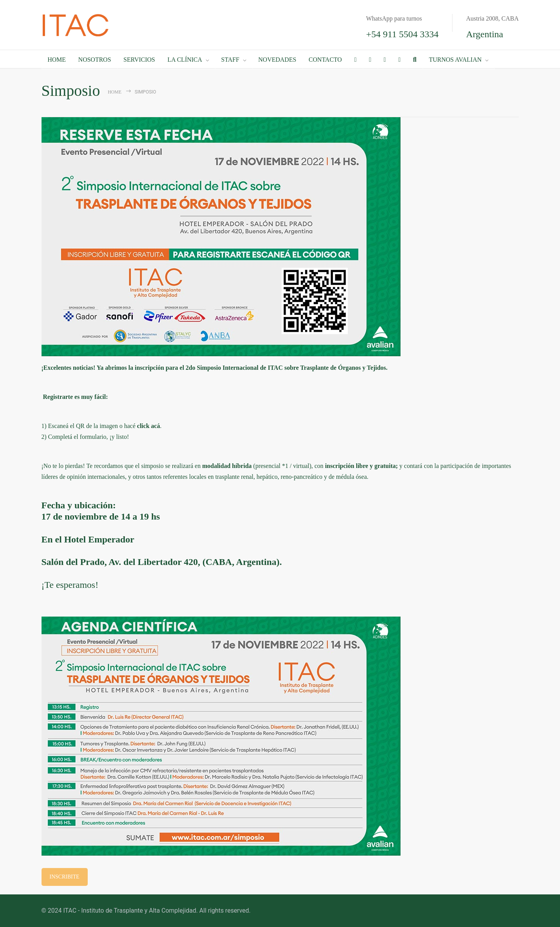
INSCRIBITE (65, 877)
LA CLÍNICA (185, 60)
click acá (148, 426)
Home (115, 92)
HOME (57, 60)
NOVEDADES (277, 60)
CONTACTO (325, 60)
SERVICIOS (139, 60)
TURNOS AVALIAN (455, 60)
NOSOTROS (95, 60)
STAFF (230, 60)
